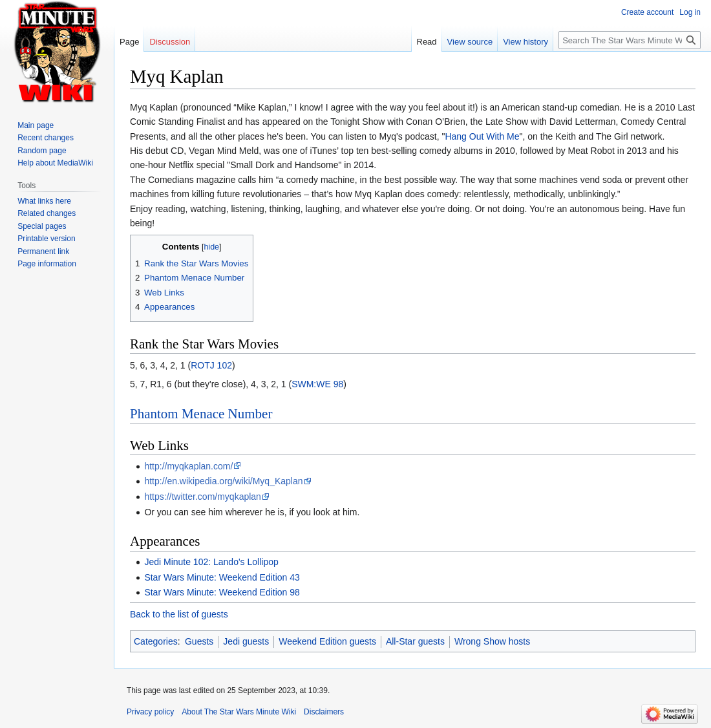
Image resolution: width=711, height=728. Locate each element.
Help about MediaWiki (55, 163)
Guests (199, 641)
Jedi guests (246, 641)
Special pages (42, 226)
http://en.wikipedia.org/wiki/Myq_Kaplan (223, 481)
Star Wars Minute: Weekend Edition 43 (222, 577)
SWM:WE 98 (317, 384)
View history (525, 42)
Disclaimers (324, 712)
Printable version (46, 239)
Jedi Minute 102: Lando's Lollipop (211, 562)
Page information (47, 264)
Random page (42, 151)
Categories (156, 641)
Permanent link (43, 252)
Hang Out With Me (482, 136)
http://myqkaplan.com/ (188, 466)
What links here (44, 201)
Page (129, 42)
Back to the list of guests (179, 614)
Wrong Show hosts (492, 641)
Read (427, 42)
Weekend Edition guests (327, 641)
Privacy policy (150, 712)
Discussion (170, 42)
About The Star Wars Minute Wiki (239, 712)
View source (470, 42)
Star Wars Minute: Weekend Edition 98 (222, 592)
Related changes (47, 213)
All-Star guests (415, 641)
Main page (36, 125)
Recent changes (46, 138)
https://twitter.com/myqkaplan (203, 497)
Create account (647, 12)
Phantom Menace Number (201, 414)
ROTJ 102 (211, 365)
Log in (690, 12)
